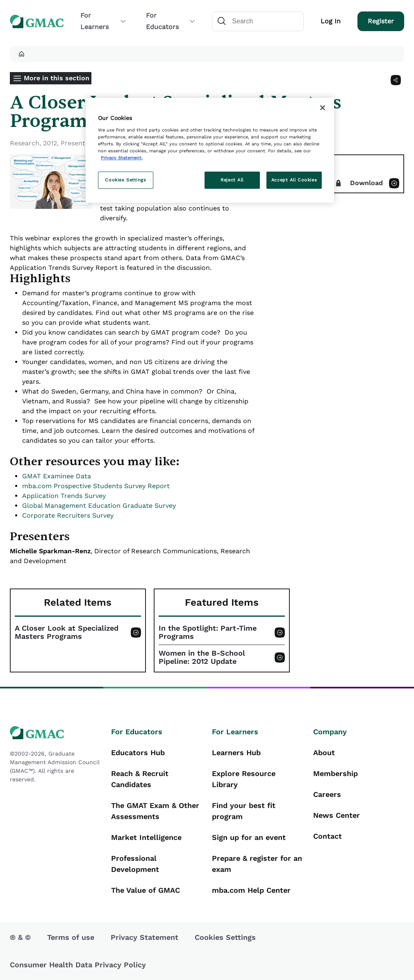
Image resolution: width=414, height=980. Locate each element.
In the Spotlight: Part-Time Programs (208, 632)
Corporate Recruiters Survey (68, 515)
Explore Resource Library (244, 779)
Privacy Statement (144, 937)
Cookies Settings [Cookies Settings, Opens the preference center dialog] (125, 180)
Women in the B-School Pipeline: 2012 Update (202, 657)
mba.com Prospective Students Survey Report (96, 486)
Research (25, 143)
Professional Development (135, 864)
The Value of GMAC (146, 890)
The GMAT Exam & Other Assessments (155, 811)
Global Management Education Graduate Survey (99, 506)
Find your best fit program (244, 811)
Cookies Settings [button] (225, 937)
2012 (50, 143)
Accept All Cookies (294, 180)
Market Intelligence (146, 837)
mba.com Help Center (251, 890)
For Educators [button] (171, 21)
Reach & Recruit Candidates (140, 779)
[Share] (396, 80)
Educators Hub (138, 753)
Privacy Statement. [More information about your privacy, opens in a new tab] (122, 158)
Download (366, 183)
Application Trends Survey (64, 496)
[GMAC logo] (56, 733)
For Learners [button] (103, 21)
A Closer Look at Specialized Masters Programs (67, 632)
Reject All (232, 180)
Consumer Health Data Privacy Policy (78, 965)
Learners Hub (236, 753)
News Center (337, 815)
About (324, 753)
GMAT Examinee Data (57, 476)
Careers (327, 794)
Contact (328, 836)
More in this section (57, 78)
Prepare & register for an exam (257, 864)
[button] (21, 54)
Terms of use (71, 937)
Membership (336, 773)
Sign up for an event (249, 837)
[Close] (323, 108)
